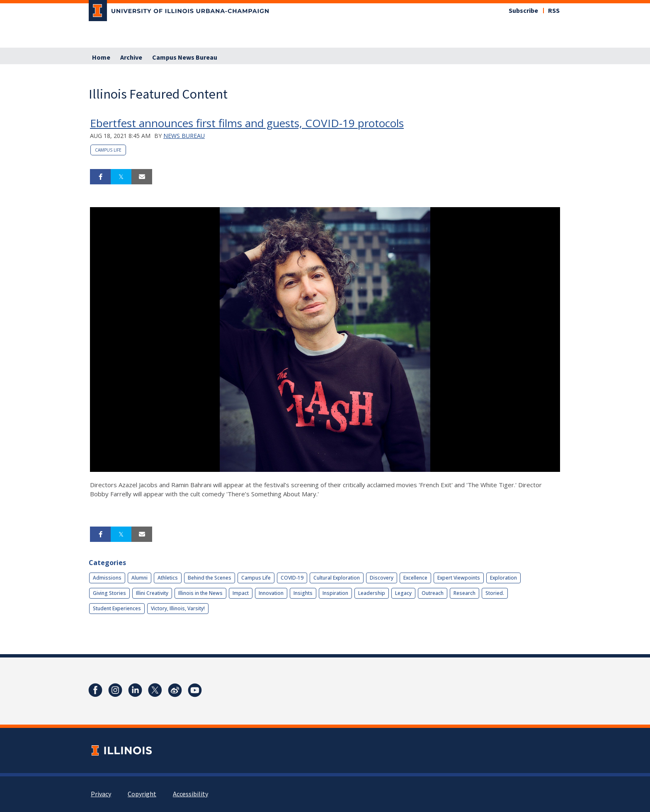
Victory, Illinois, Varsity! (178, 608)
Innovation (271, 593)
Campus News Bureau (185, 58)
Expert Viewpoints (459, 578)
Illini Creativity (152, 593)
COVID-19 (292, 578)
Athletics (168, 578)
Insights (303, 593)
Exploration (503, 578)
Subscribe (523, 11)
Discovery (382, 578)
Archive (131, 58)
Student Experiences (117, 608)
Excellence (415, 578)
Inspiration (335, 593)
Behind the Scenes (210, 578)
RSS (554, 11)
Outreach (433, 593)
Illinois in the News (200, 593)
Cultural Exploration (337, 578)
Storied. (495, 593)
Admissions (107, 578)
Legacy (403, 593)
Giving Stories (109, 593)
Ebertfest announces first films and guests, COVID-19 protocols (247, 123)
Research (464, 593)
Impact (241, 593)
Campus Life (108, 150)
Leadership (372, 593)
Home (101, 58)
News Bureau (184, 136)
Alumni (139, 578)
